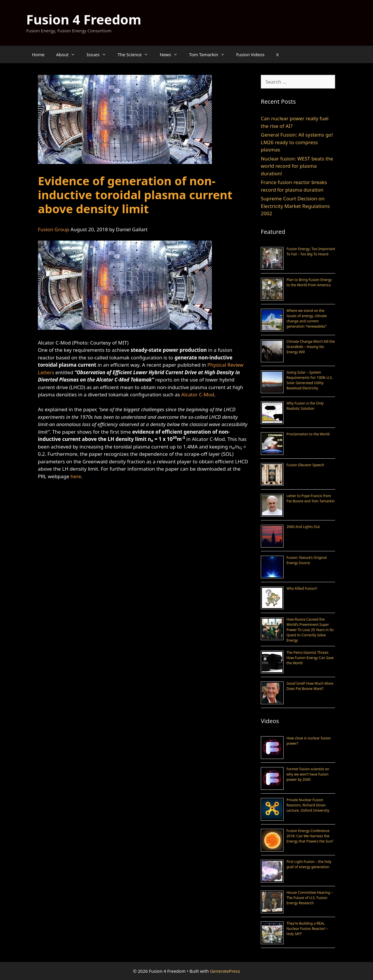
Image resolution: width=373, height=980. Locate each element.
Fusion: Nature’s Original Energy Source (307, 560)
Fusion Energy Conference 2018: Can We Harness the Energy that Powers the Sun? (310, 836)
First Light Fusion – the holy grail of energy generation (309, 864)
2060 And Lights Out (303, 527)
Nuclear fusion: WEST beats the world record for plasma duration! (297, 166)
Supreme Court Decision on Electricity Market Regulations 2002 (295, 206)
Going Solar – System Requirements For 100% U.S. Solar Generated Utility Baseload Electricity (310, 380)
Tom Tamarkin (210, 54)
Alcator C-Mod (198, 394)
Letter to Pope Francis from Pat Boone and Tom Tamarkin (310, 498)
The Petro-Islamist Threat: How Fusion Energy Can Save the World (310, 658)
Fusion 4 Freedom (84, 19)
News (171, 54)
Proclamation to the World (308, 434)
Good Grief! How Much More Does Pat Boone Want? (310, 686)
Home (38, 54)
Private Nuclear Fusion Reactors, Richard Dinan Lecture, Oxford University (308, 805)
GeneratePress (225, 971)
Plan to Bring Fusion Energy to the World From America (309, 282)
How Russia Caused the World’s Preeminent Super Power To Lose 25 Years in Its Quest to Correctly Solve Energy (310, 630)
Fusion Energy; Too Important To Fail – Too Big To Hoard (311, 251)
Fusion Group (53, 229)
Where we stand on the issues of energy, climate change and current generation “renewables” (307, 318)
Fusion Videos (250, 54)
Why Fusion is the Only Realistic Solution (305, 406)
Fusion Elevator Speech (305, 465)
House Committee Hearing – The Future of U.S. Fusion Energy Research (310, 898)
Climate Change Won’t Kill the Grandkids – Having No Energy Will (311, 347)
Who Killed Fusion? (302, 588)
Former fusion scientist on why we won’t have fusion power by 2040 (308, 774)
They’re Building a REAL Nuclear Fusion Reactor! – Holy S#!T (307, 929)
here (76, 476)
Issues (99, 54)
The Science (136, 54)
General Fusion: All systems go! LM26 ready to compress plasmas (297, 142)
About (69, 54)
